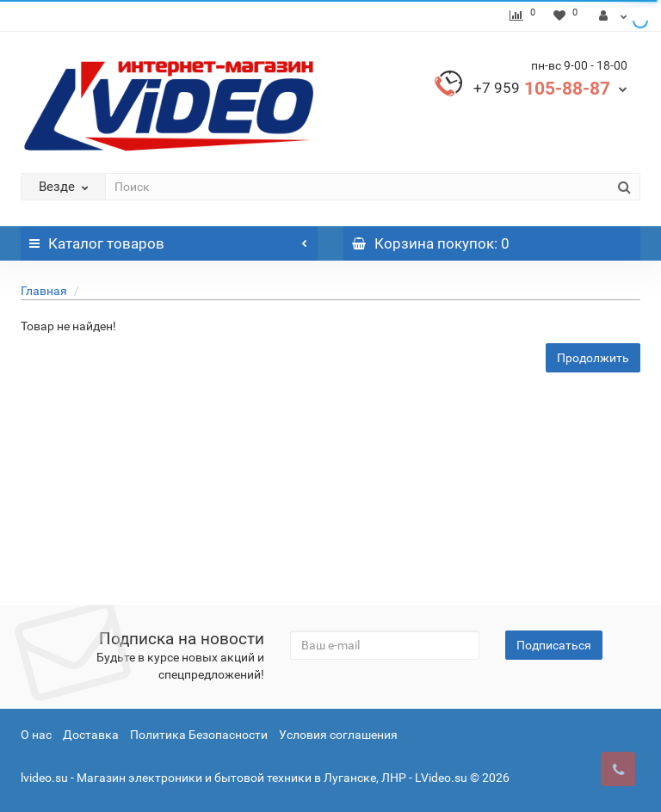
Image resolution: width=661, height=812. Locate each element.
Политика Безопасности (199, 735)
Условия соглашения (338, 735)
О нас (36, 735)
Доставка (91, 735)
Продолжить (593, 358)
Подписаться (554, 645)
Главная (44, 291)
